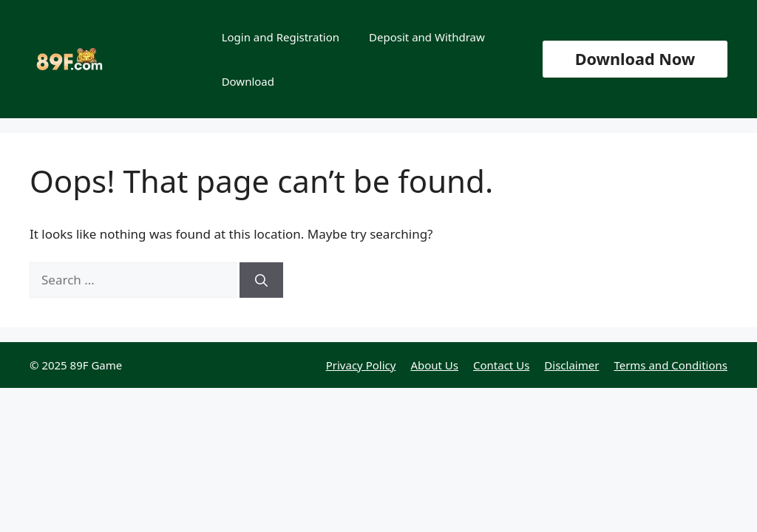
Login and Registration (281, 37)
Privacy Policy (361, 365)
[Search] (261, 280)
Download (248, 81)
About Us (434, 365)
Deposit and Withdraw (427, 37)
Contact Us (501, 365)
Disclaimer (571, 365)
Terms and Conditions (671, 365)
